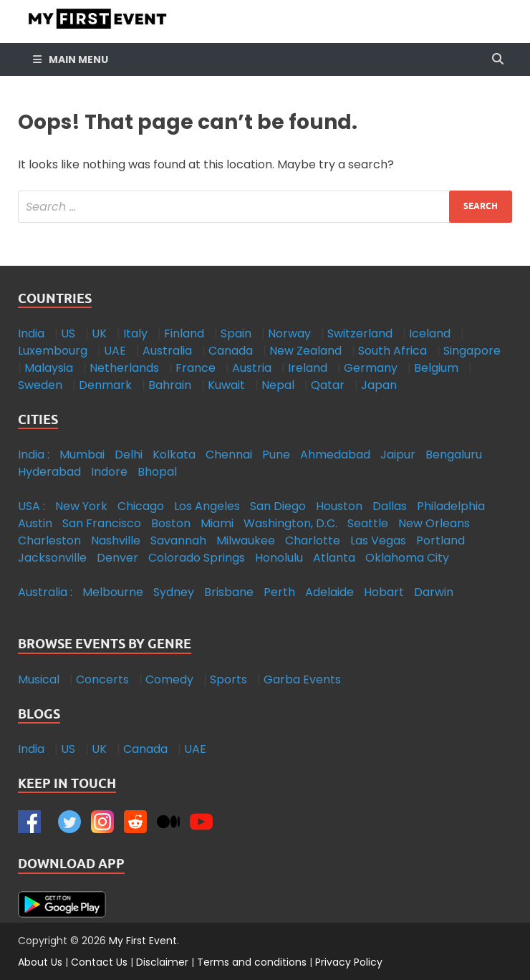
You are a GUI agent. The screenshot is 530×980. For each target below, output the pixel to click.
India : (34, 455)
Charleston (49, 541)
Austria (252, 368)
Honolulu (279, 558)
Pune (276, 455)
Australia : (45, 592)
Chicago (141, 506)
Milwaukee (246, 541)
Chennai (229, 455)
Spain (236, 333)
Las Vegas (378, 541)
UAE (115, 351)
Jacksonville (52, 558)
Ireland (308, 368)
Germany (371, 368)
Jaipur (398, 455)
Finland (184, 333)
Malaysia (49, 368)
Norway (289, 333)
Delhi (129, 455)
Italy (135, 333)
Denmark (105, 385)
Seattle (368, 523)
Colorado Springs (197, 558)
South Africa (392, 351)
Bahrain (170, 385)
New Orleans (434, 523)
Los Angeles (207, 506)
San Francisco (102, 523)
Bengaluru (454, 455)
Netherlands (124, 368)
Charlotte (313, 541)
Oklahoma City (407, 558)
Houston (339, 506)
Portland (440, 541)
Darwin (434, 592)
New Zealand (305, 351)
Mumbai (82, 455)
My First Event (143, 941)
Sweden (40, 385)
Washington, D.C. (290, 523)
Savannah (178, 541)
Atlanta (334, 558)
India (31, 333)
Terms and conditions (252, 962)
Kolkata (174, 455)
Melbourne (113, 592)
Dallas (390, 506)
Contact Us (99, 962)
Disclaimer (162, 962)
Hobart (384, 592)
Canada (231, 351)
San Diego (278, 506)
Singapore (472, 351)
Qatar (328, 385)
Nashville (116, 541)
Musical (39, 679)
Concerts (102, 679)
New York (81, 506)
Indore (109, 472)
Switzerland (360, 333)
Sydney (174, 592)
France (196, 368)
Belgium (436, 368)
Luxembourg (53, 351)
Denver (117, 558)
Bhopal (157, 472)
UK (99, 333)
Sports (228, 679)
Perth (279, 592)
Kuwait (226, 385)
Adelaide (329, 592)
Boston (171, 523)
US (68, 333)
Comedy (169, 679)
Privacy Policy (349, 962)
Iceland (430, 333)
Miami (217, 523)
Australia (167, 351)
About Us (40, 962)
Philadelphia (451, 506)
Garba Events (302, 679)
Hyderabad (49, 472)
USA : (32, 506)
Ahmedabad (335, 455)
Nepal (278, 385)
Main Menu (78, 59)
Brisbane (229, 592)
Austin (35, 523)
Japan (379, 385)
